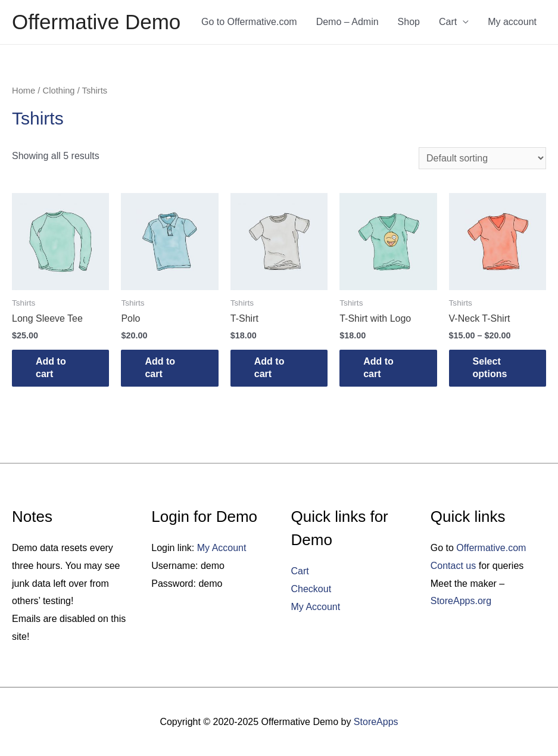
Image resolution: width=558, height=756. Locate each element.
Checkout (311, 589)
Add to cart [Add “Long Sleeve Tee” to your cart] (51, 368)
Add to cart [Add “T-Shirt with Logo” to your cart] (378, 368)
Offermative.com (491, 548)
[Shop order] (482, 158)
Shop (409, 22)
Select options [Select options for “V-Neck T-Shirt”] (490, 368)
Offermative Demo (96, 22)
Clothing (59, 91)
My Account (222, 548)
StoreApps (376, 722)
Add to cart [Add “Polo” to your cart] (160, 368)
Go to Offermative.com (249, 22)
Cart (448, 22)
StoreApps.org (461, 601)
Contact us (453, 566)
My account (512, 22)
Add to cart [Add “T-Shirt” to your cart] (269, 368)
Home (24, 91)
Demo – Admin (347, 22)
